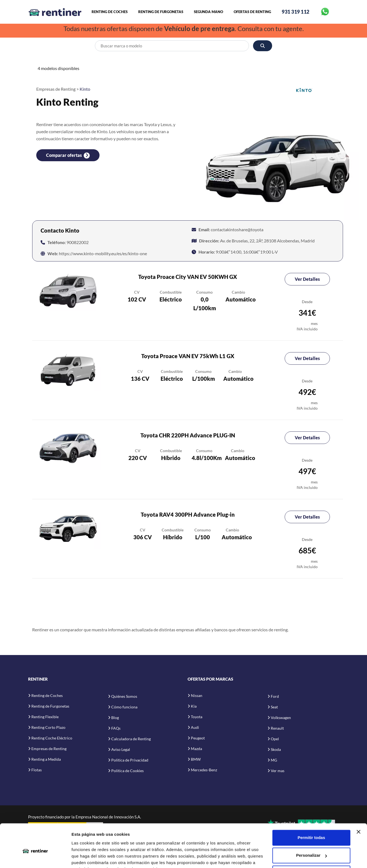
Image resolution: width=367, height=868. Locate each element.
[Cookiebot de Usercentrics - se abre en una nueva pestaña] (35, 857)
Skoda (276, 750)
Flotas (37, 770)
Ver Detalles (307, 279)
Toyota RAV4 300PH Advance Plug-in (188, 515)
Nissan (197, 695)
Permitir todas (311, 811)
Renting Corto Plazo (48, 727)
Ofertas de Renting (252, 12)
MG (274, 760)
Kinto (85, 89)
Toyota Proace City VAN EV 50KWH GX (188, 277)
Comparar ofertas (68, 156)
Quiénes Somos (124, 697)
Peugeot (198, 738)
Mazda (196, 749)
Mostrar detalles (87, 857)
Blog (115, 718)
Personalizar (312, 828)
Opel (275, 739)
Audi (195, 727)
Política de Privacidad (130, 760)
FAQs (116, 728)
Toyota (197, 717)
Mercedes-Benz (204, 770)
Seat (274, 707)
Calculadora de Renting (131, 739)
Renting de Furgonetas (161, 12)
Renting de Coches (110, 12)
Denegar (311, 846)
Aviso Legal (121, 750)
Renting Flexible (45, 717)
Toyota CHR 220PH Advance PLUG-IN (188, 435)
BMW (196, 759)
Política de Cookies (127, 771)
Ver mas (278, 771)
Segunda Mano (208, 12)
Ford (275, 697)
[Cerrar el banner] (359, 805)
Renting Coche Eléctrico (52, 738)
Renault (277, 728)
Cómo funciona (124, 707)
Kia (194, 706)
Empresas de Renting (49, 749)
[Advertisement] (188, 605)
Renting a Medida (46, 759)
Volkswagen (281, 718)
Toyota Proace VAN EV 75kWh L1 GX (188, 356)
